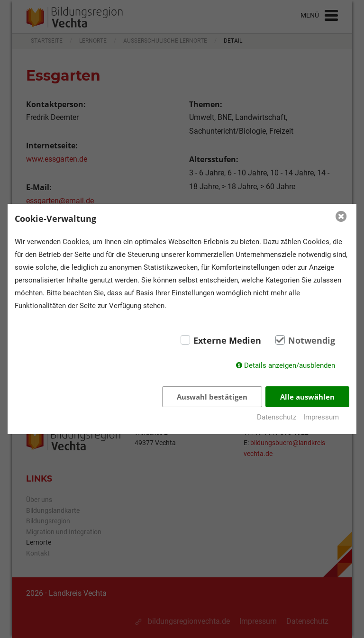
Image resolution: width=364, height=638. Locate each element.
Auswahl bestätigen (212, 397)
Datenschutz (277, 417)
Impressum (321, 417)
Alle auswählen (307, 397)
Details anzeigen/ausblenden (290, 365)
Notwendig (312, 340)
